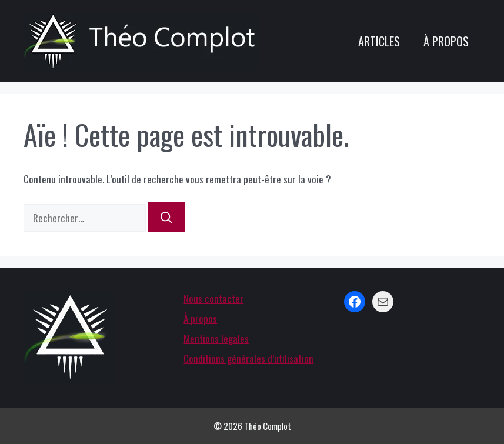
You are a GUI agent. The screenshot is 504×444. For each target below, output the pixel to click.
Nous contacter (213, 298)
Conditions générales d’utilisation (248, 358)
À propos (446, 41)
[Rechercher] (166, 217)
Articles (379, 41)
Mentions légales (216, 338)
